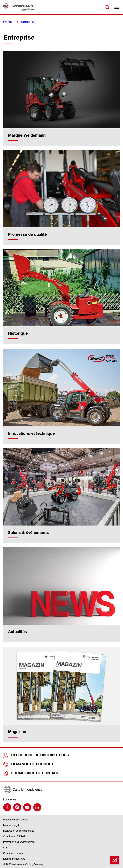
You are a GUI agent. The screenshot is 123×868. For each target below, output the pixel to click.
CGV (6, 848)
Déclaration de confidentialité (19, 831)
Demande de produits (24, 764)
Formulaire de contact (26, 773)
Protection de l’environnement (19, 842)
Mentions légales (12, 825)
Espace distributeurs (14, 859)
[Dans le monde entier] (61, 789)
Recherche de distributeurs (30, 755)
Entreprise (27, 22)
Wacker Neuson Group (15, 820)
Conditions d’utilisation (16, 836)
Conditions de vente (14, 853)
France (8, 22)
